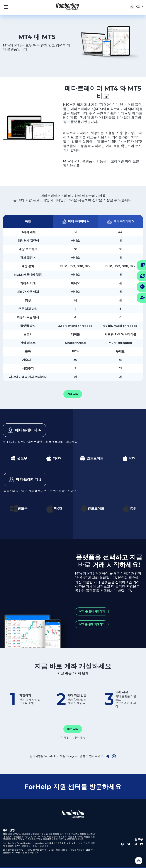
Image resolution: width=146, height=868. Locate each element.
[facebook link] (122, 844)
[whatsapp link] (114, 756)
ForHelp (73, 787)
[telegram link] (107, 756)
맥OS (54, 458)
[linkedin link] (142, 844)
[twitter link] (129, 844)
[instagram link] (135, 844)
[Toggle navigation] (3, 7)
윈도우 (19, 458)
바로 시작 (73, 729)
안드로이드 (92, 458)
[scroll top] (139, 861)
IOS (129, 458)
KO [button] (135, 7)
